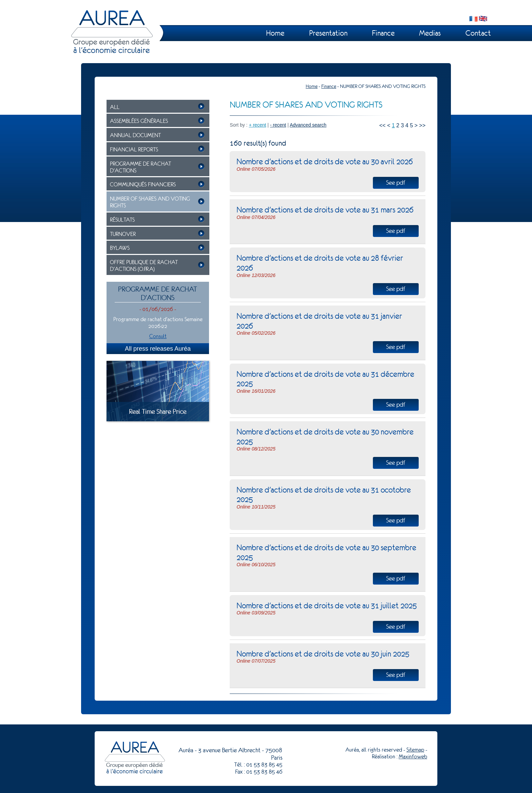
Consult (158, 336)
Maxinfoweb (413, 757)
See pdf (396, 183)
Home (275, 33)
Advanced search (308, 125)
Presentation (328, 33)
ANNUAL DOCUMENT (135, 135)
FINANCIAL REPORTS (134, 150)
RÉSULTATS (122, 220)
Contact (478, 33)
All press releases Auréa (158, 349)
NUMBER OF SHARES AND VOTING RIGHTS (150, 202)
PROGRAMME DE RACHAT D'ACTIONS (140, 167)
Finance (383, 33)
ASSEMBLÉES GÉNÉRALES (139, 121)
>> (422, 125)
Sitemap (415, 750)
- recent (278, 125)
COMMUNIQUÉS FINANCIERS (143, 185)
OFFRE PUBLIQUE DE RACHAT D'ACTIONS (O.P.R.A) (144, 266)
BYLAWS (120, 248)
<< (383, 125)
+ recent (257, 125)
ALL (115, 107)
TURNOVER (123, 234)
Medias (430, 33)
